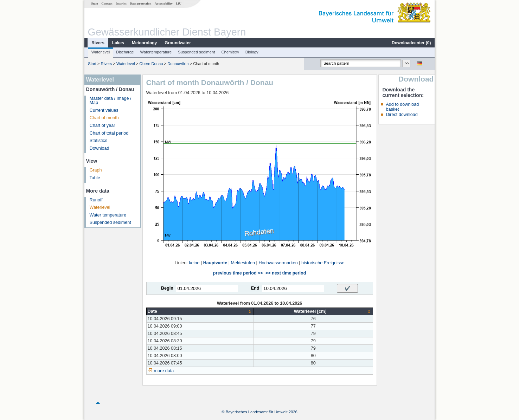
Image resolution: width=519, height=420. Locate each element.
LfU (179, 4)
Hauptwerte (215, 263)
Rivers (98, 43)
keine (194, 263)
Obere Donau (151, 64)
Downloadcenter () (411, 43)
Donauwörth (178, 64)
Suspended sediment (196, 52)
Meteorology (144, 43)
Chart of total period (109, 133)
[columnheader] (200, 312)
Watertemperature (156, 52)
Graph (96, 170)
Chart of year (102, 125)
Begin (167, 288)
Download (100, 148)
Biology (252, 52)
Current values (104, 110)
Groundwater (178, 43)
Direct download (402, 115)
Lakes (118, 43)
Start (95, 4)
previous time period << (238, 273)
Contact (107, 4)
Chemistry (230, 52)
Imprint (121, 4)
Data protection (140, 4)
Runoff (96, 200)
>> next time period (286, 273)
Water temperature (108, 215)
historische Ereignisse (323, 263)
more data (164, 371)
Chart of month (104, 118)
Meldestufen (243, 263)
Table (95, 178)
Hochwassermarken (278, 263)
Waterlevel (101, 52)
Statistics (98, 141)
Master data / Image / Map (111, 101)
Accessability (164, 4)
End (255, 288)
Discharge (125, 52)
